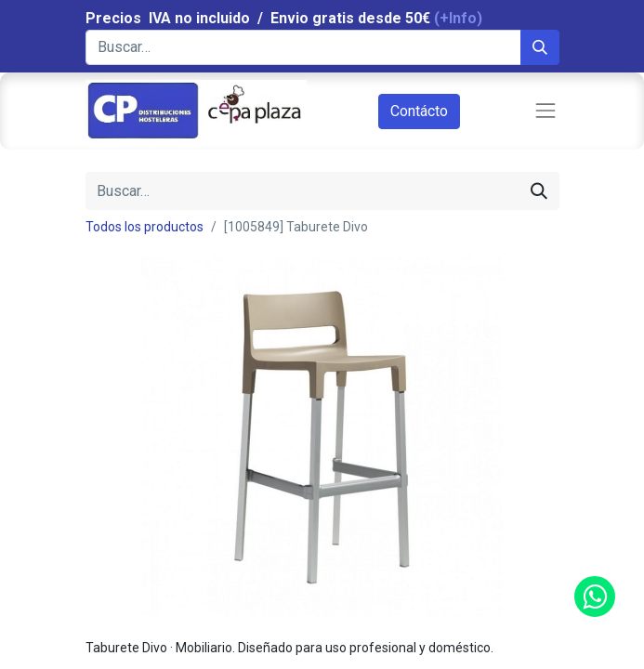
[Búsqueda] (540, 47)
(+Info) (458, 18)
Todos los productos (145, 227)
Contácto (419, 111)
